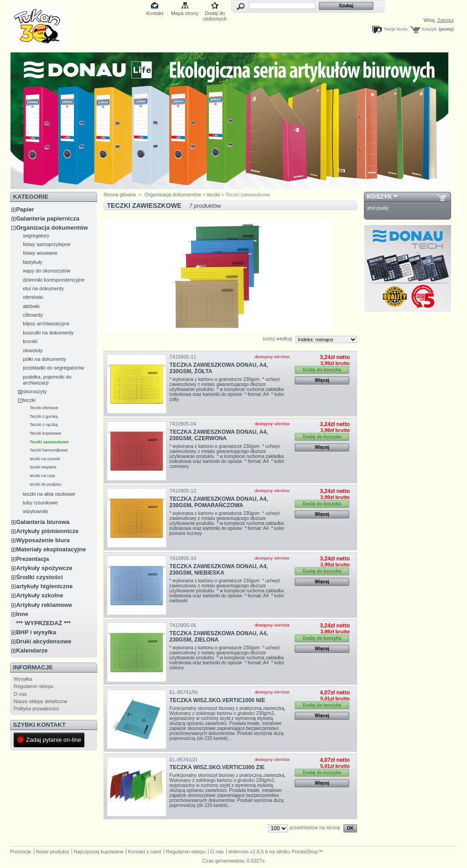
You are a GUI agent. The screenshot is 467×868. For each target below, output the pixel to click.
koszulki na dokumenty (48, 333)
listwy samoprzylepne (47, 244)
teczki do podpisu (46, 484)
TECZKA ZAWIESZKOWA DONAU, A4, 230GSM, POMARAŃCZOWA (219, 502)
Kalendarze (32, 650)
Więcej (322, 380)
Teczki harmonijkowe (49, 450)
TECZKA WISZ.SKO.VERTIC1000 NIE (218, 700)
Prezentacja (32, 559)
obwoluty (33, 350)
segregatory (36, 236)
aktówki (31, 306)
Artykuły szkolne (39, 595)
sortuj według (277, 339)
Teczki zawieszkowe (49, 442)
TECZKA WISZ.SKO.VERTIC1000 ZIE (217, 767)
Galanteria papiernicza (48, 218)
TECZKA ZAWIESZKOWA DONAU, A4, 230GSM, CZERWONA (219, 435)
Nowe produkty (53, 852)
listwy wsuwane (40, 253)
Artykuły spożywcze (44, 568)
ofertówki (33, 297)
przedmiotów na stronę (315, 827)
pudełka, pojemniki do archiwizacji (47, 380)
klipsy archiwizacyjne (46, 324)
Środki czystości (39, 577)
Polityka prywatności (36, 709)
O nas (20, 694)
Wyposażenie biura (43, 540)
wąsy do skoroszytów (47, 271)
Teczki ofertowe (44, 408)
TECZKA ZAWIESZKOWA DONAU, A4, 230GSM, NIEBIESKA (219, 570)
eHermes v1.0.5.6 (248, 852)
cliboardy (33, 315)
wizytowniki (35, 511)
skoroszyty (35, 391)
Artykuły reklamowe (44, 605)
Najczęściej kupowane (99, 852)
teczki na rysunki (45, 459)
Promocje (21, 852)
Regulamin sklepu (34, 686)
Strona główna (119, 195)
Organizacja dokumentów (52, 228)
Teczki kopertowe (45, 433)
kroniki (30, 341)
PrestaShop (304, 852)
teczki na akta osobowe (49, 494)
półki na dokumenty (44, 359)
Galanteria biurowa (43, 522)
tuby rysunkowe (40, 503)
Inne (22, 614)
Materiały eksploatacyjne (51, 549)
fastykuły (33, 262)
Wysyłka (23, 679)
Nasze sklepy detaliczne (41, 701)
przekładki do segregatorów (54, 368)
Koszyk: (430, 29)
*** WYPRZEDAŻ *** (43, 623)
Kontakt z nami (145, 852)
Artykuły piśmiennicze (47, 531)
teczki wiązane (43, 467)
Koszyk (380, 197)
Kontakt (155, 13)
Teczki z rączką (44, 425)
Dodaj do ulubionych (215, 14)
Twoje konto (396, 29)
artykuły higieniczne (44, 586)
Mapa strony (185, 13)
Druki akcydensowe (44, 641)
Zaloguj (446, 20)
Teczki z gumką (44, 416)
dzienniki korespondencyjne (54, 280)
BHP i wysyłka (36, 632)
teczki (29, 400)
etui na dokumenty (43, 288)
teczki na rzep (42, 476)
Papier (25, 209)
